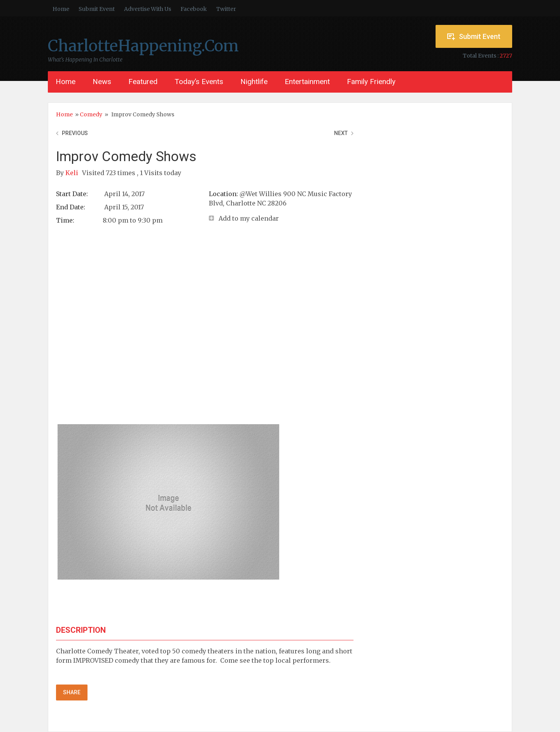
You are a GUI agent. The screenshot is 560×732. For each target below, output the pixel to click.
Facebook (194, 9)
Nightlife (254, 82)
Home (61, 9)
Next (341, 133)
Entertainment (307, 82)
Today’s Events (199, 82)
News (102, 82)
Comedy (91, 114)
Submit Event (97, 9)
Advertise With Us (148, 9)
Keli (73, 173)
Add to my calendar (249, 218)
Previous (75, 133)
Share (72, 692)
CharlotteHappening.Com (143, 46)
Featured (143, 82)
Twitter (226, 9)
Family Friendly (371, 82)
